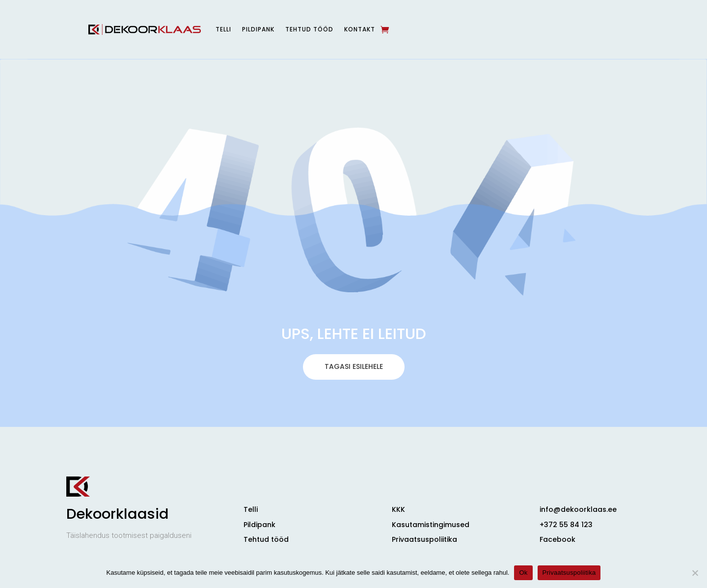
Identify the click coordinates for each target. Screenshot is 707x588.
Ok (523, 573)
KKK (398, 509)
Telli (223, 29)
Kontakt (360, 29)
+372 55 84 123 (566, 525)
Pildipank (258, 29)
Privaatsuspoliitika (424, 539)
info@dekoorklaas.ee (578, 509)
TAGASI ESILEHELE (354, 408)
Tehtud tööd (309, 29)
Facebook (557, 539)
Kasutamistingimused (431, 525)
